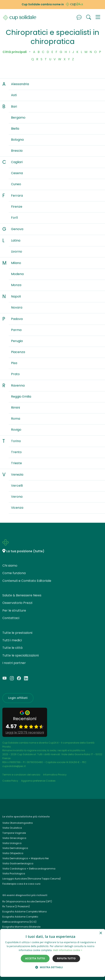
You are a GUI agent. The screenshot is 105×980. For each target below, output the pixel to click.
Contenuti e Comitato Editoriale (27, 581)
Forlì (14, 218)
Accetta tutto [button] (35, 958)
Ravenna (18, 385)
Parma (16, 330)
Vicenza (17, 508)
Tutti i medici (12, 640)
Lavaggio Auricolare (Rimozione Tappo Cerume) (32, 879)
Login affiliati (18, 698)
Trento (16, 452)
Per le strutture (14, 610)
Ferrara (17, 196)
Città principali (15, 52)
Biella (15, 129)
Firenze (17, 207)
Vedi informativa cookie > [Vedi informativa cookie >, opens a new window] (68, 950)
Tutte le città (12, 648)
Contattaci (11, 618)
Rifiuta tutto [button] (66, 958)
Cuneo (16, 184)
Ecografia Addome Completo (20, 917)
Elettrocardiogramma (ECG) (19, 922)
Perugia (17, 341)
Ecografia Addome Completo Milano (25, 912)
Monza (16, 285)
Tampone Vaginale (14, 833)
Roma (16, 419)
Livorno (17, 252)
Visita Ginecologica (14, 838)
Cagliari (17, 162)
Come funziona (14, 573)
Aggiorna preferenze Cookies (38, 781)
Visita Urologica (12, 843)
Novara (17, 307)
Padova (17, 319)
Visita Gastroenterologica (18, 863)
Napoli (16, 296)
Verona (17, 497)
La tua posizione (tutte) (25, 551)
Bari (14, 106)
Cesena (17, 173)
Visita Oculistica (12, 828)
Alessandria (20, 84)
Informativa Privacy (55, 775)
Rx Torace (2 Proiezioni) (16, 906)
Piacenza (18, 352)
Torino (16, 441)
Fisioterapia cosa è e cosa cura (21, 884)
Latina (16, 240)
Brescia (17, 151)
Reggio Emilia (21, 397)
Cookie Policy (10, 781)
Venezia (17, 475)
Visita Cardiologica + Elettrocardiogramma (29, 869)
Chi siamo (10, 566)
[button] (98, 18)
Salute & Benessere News (22, 595)
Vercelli (17, 486)
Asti (14, 95)
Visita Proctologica (14, 874)
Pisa (14, 363)
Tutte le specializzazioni (20, 655)
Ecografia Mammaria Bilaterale (21, 927)
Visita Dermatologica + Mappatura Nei (26, 858)
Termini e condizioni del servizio (21, 775)
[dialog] (52, 953)
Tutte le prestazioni (17, 633)
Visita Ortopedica (13, 853)
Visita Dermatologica (15, 848)
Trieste (16, 463)
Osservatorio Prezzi (17, 603)
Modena (17, 274)
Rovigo (16, 430)
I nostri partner (14, 663)
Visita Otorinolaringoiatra (18, 823)
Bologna (17, 140)
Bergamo (18, 118)
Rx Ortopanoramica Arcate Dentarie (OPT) (27, 901)
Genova (17, 229)
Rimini (15, 408)
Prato (15, 374)
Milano (16, 263)
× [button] (101, 933)
